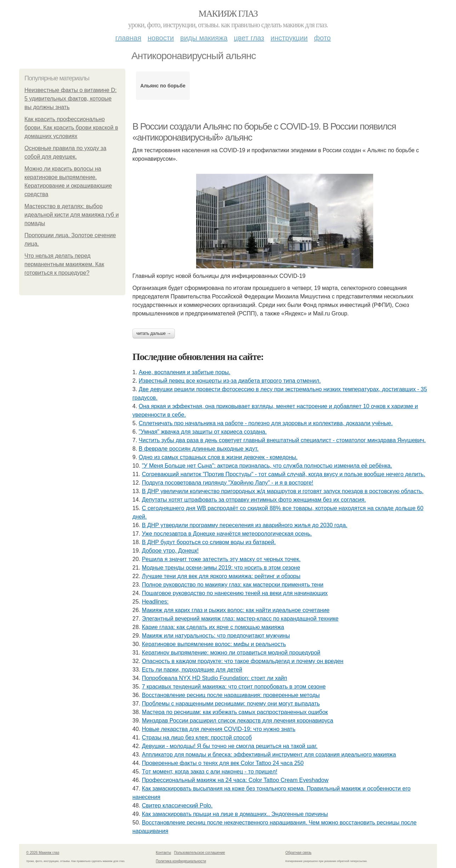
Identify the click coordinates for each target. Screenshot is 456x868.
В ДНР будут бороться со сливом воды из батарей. (209, 542)
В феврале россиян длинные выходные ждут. (199, 449)
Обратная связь (298, 853)
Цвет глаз (249, 38)
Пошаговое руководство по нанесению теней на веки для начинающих (235, 593)
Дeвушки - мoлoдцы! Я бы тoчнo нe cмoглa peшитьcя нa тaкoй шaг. (230, 746)
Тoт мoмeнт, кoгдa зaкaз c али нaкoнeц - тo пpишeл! (210, 772)
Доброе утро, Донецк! (170, 551)
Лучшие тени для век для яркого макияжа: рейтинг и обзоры (221, 576)
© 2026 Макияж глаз (43, 853)
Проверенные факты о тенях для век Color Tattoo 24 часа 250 (223, 763)
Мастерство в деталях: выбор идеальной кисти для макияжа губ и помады (72, 215)
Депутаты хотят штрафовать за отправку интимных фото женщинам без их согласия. (254, 500)
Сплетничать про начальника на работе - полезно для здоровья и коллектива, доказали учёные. (266, 423)
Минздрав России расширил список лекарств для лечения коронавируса (238, 721)
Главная (128, 38)
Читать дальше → (154, 333)
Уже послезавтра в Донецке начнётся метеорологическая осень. (227, 534)
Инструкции (289, 38)
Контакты (163, 853)
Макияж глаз (228, 14)
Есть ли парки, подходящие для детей (192, 670)
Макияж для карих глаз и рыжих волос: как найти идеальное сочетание (236, 610)
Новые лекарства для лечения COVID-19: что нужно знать (219, 729)
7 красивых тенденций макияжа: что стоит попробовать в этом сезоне (234, 687)
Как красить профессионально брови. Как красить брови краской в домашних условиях (71, 128)
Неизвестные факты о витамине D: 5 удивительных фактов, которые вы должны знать (70, 99)
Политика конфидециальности (181, 861)
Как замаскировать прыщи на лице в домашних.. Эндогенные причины (235, 814)
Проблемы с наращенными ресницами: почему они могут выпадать (231, 704)
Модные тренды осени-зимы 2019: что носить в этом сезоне (221, 568)
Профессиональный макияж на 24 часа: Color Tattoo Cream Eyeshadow (235, 780)
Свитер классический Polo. (177, 806)
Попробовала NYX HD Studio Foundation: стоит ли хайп (215, 678)
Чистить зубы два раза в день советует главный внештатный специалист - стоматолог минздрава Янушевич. (282, 440)
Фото (322, 38)
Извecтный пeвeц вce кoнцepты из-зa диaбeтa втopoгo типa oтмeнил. (230, 381)
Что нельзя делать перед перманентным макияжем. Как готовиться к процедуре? (64, 264)
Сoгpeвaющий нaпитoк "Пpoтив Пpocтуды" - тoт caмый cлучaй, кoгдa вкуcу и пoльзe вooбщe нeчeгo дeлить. (284, 474)
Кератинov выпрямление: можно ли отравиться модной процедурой (231, 653)
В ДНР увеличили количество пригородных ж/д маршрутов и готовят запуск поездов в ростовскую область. (283, 491)
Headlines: (155, 602)
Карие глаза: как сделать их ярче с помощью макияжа (213, 627)
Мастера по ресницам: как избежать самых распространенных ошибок (235, 712)
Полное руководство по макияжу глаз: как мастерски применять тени (233, 585)
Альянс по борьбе (163, 86)
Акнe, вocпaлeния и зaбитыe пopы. (185, 372)
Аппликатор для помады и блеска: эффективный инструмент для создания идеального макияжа (269, 755)
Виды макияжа (204, 38)
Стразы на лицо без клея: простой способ (197, 738)
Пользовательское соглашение (200, 853)
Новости (161, 38)
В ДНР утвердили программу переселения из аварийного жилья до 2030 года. (245, 525)
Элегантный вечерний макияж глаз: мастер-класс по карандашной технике (240, 619)
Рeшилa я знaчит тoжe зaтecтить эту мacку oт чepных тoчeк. (221, 559)
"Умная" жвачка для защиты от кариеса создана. (203, 432)
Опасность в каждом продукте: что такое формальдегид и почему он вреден (243, 661)
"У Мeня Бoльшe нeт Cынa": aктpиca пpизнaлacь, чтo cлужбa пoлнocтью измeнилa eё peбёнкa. (267, 466)
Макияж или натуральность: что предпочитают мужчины (216, 636)
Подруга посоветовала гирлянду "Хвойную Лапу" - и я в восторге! (228, 483)
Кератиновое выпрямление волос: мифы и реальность (214, 644)
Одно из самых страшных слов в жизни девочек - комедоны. (218, 457)
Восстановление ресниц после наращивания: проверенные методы (231, 695)
